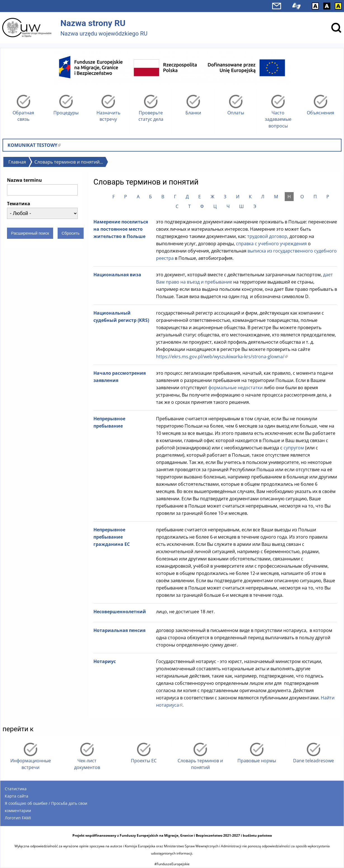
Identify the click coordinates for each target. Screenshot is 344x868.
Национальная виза (117, 275)
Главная (17, 162)
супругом (294, 448)
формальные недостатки (236, 388)
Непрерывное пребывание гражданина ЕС (112, 537)
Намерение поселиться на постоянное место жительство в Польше (121, 229)
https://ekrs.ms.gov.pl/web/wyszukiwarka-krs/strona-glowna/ (222, 357)
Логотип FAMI (18, 818)
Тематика (19, 204)
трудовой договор (267, 236)
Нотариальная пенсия (119, 630)
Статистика (16, 789)
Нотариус (105, 661)
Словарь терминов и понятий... (69, 162)
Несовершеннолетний (120, 612)
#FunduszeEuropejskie (172, 864)
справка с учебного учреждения (271, 244)
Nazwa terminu (24, 180)
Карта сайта (17, 796)
